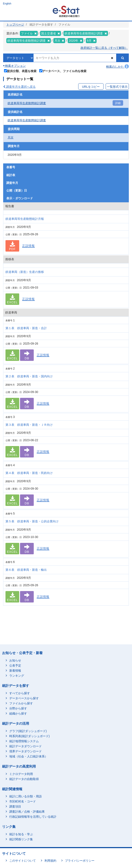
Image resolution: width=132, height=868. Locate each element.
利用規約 (50, 861)
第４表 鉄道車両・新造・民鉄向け (29, 473)
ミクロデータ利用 (21, 774)
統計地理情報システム (24, 741)
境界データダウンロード (26, 751)
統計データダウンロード (26, 746)
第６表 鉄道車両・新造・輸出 (26, 570)
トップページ (15, 25)
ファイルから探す (21, 703)
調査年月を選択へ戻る (19, 87)
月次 (11, 137)
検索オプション (14, 66)
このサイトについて (23, 861)
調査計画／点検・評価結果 (27, 812)
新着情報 (15, 671)
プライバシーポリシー (80, 861)
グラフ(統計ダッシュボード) (28, 731)
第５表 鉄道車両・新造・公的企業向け (32, 521)
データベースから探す (24, 698)
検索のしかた (117, 67)
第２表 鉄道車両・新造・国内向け (29, 376)
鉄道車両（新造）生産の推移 (25, 272)
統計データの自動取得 (24, 779)
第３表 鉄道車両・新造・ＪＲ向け (29, 425)
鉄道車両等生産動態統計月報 (25, 219)
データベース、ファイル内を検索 (63, 71)
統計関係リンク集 (21, 839)
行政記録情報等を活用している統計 (33, 817)
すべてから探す (20, 693)
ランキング (17, 676)
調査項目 (15, 806)
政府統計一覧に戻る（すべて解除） (104, 48)
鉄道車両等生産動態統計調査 (27, 103)
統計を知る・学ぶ (21, 834)
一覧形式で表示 (117, 87)
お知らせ (15, 660)
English (7, 4)
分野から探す (18, 708)
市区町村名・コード (23, 801)
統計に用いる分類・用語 (26, 796)
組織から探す (18, 713)
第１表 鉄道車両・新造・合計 (26, 328)
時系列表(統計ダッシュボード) (29, 736)
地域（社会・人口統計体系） (28, 756)
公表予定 (15, 665)
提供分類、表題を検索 (20, 71)
